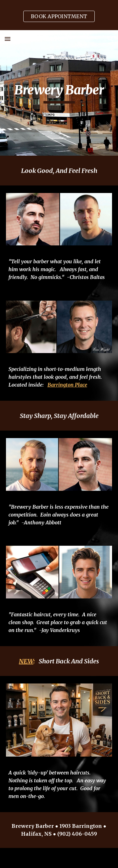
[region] (59, 15)
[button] (8, 39)
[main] (59, 93)
